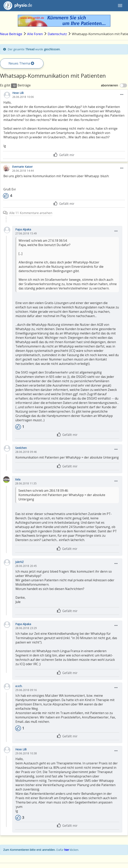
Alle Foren (35, 34)
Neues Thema (21, 63)
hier (67, 850)
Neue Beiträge (11, 34)
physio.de (16, 6)
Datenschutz (57, 34)
